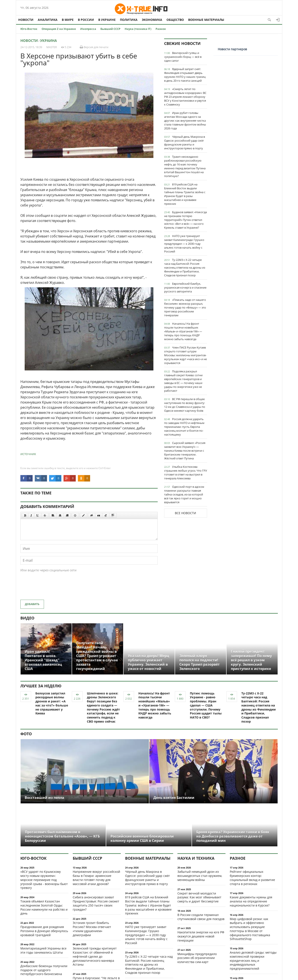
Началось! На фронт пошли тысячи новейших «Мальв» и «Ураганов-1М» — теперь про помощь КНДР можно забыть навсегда (183, 331)
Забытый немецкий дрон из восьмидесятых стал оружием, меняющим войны (200, 876)
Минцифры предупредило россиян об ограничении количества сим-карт (197, 958)
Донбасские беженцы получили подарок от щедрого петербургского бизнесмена (44, 970)
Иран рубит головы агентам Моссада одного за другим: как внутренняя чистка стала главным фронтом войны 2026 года (185, 121)
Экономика (152, 20)
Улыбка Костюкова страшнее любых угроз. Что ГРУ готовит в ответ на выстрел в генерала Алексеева (186, 472)
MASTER (52, 47)
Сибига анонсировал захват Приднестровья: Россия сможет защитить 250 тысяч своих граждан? (96, 903)
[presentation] (53, 588)
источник (28, 454)
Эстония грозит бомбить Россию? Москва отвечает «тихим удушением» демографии (92, 929)
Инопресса (88, 29)
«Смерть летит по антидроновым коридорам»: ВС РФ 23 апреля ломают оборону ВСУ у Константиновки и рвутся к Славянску (185, 97)
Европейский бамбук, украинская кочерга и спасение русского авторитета (185, 287)
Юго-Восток (29, 29)
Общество (175, 20)
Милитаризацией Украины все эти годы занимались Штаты (43, 950)
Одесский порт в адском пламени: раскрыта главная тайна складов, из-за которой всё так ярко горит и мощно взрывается (184, 494)
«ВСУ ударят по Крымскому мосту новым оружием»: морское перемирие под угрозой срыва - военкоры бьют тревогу (44, 880)
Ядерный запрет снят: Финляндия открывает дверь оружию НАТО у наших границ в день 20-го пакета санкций (185, 75)
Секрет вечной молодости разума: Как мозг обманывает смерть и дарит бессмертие (199, 897)
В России (86, 20)
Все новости (185, 513)
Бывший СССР (110, 29)
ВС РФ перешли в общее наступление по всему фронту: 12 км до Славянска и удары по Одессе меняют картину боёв (185, 405)
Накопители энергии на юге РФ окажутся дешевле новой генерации (201, 936)
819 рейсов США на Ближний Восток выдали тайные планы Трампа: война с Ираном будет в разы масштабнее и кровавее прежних (185, 194)
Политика (129, 20)
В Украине (107, 20)
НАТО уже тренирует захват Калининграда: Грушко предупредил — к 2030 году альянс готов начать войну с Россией (184, 244)
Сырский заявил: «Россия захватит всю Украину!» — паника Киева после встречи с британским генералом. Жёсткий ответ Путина (185, 451)
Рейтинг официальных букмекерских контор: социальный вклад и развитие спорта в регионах (252, 878)
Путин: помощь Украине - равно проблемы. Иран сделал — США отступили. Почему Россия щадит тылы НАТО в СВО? (206, 705)
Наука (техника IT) (138, 29)
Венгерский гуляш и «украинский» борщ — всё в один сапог (183, 57)
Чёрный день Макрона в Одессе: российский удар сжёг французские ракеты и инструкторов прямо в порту (185, 142)
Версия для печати (94, 47)
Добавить (32, 604)
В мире (68, 20)
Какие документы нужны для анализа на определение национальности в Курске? (251, 901)
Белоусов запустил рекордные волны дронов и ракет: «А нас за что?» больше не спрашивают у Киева (52, 703)
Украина (48, 41)
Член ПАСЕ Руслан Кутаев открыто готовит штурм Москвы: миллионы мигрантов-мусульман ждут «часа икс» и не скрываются (185, 355)
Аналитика (48, 20)
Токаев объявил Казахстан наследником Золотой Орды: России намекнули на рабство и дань (44, 907)
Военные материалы (206, 20)
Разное (161, 29)
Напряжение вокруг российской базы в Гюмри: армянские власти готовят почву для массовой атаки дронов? (96, 878)
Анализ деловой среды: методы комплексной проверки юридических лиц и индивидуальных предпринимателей (253, 960)
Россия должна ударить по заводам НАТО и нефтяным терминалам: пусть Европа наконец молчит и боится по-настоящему (184, 427)
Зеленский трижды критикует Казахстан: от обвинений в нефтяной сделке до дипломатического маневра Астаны (95, 956)
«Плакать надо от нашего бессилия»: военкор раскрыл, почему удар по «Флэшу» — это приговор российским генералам (185, 307)
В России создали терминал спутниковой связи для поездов (201, 917)
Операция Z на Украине (59, 29)
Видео (27, 618)
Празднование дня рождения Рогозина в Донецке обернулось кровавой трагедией (44, 931)
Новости (26, 20)
